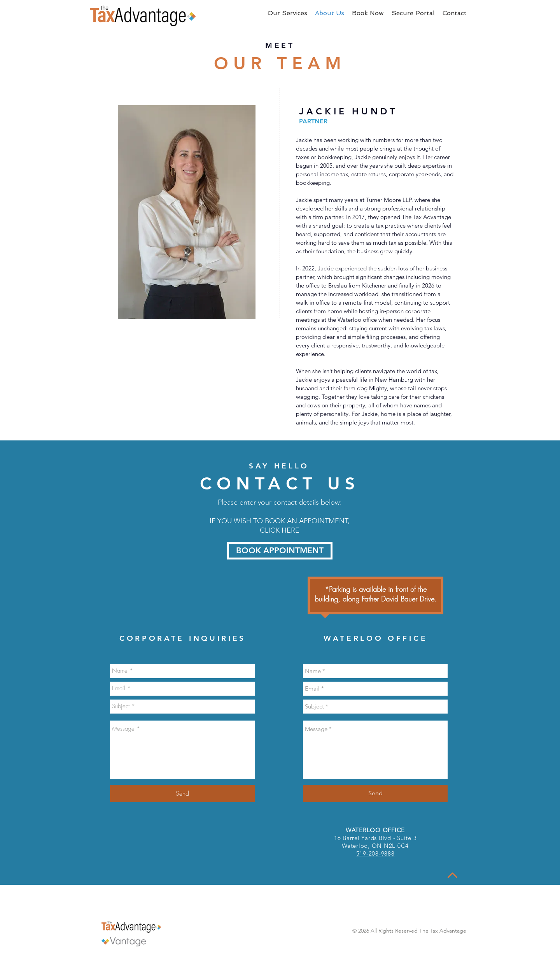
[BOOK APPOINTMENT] (280, 551)
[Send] (182, 794)
